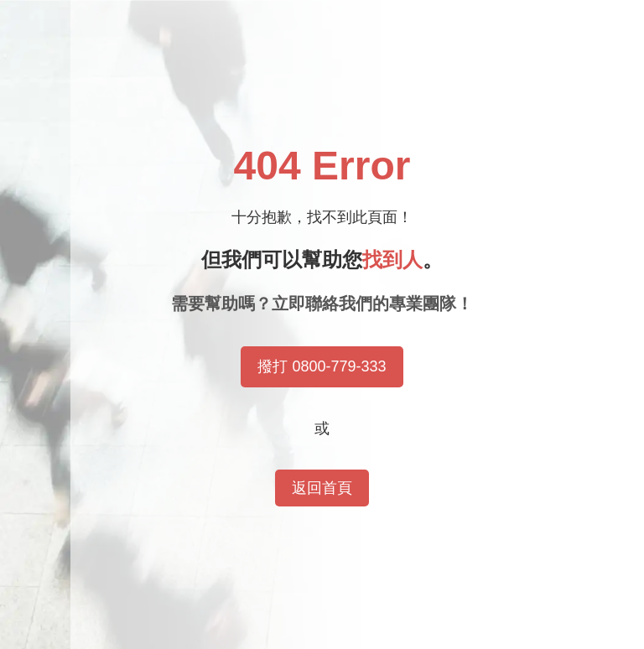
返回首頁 (322, 488)
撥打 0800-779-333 (322, 366)
